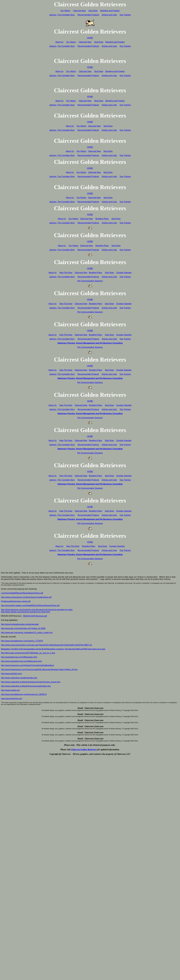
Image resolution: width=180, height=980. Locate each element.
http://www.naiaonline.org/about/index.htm (19, 678)
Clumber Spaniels (124, 273)
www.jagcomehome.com (12, 699)
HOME (90, 38)
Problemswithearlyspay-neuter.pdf (16, 601)
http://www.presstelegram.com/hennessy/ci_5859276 (24, 694)
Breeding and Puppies (110, 11)
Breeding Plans (102, 219)
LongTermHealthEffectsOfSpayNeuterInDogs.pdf (22, 593)
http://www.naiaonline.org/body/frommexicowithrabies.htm (26, 686)
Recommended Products (88, 15)
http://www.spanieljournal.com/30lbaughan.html (21, 661)
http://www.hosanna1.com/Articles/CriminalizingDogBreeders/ (28, 665)
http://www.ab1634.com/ (11, 674)
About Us (59, 42)
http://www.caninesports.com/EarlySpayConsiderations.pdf (26, 597)
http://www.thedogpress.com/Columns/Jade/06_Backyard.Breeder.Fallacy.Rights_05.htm (39, 669)
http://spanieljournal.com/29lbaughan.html (19, 657)
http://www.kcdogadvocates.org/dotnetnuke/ (20, 624)
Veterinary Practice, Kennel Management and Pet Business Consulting (90, 343)
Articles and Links (109, 15)
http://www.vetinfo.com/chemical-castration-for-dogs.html (25, 612)
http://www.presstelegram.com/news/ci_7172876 (22, 641)
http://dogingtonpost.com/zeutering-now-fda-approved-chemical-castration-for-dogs (37, 610)
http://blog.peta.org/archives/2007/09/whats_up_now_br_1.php (28, 653)
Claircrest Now (79, 11)
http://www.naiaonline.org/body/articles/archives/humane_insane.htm (31, 682)
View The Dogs (66, 273)
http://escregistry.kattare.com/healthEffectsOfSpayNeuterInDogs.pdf (30, 605)
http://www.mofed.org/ (10, 690)
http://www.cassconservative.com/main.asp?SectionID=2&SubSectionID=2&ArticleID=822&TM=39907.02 (46, 645)
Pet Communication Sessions (90, 281)
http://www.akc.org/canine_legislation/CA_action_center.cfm (27, 633)
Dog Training (125, 15)
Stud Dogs (93, 11)
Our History (65, 11)
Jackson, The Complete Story (62, 15)
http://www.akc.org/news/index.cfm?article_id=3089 (23, 628)
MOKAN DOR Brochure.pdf (35, 616)
